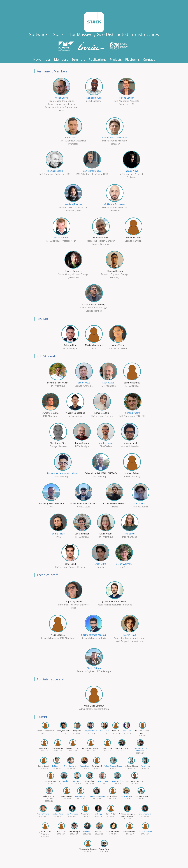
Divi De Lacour (103, 781)
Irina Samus (130, 534)
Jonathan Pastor (58, 814)
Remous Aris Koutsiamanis (115, 137)
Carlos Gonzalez (73, 137)
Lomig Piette (58, 534)
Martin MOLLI (141, 503)
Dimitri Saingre (94, 668)
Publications (97, 59)
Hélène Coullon (127, 98)
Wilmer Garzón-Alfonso (113, 766)
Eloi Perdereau (72, 814)
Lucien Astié (108, 383)
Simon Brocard (133, 413)
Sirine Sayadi (87, 832)
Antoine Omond (43, 814)
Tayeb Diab (84, 766)
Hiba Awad (127, 731)
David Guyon (145, 766)
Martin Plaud (130, 635)
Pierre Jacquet (77, 781)
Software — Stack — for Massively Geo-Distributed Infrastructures (94, 34)
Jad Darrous (57, 766)
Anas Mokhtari (81, 796)
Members (61, 59)
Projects (116, 59)
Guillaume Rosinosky (115, 204)
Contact (149, 59)
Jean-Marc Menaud (92, 171)
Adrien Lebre (61, 98)
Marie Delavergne (71, 766)
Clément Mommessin (97, 796)
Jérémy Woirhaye (124, 564)
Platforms (132, 59)
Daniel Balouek (94, 98)
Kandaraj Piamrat (73, 204)
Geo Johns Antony (91, 731)
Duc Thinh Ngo (126, 796)
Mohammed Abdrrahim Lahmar (63, 473)
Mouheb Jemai (106, 443)
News (37, 59)
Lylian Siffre (100, 564)
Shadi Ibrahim (64, 781)
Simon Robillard (145, 814)
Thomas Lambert (117, 781)
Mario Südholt (61, 238)
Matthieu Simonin (145, 832)
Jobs (48, 59)
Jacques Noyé (132, 171)
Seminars (78, 59)
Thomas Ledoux (55, 171)
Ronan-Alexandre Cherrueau (140, 750)
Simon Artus (84, 383)
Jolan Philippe (98, 814)
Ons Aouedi (105, 731)
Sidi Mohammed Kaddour (94, 635)
